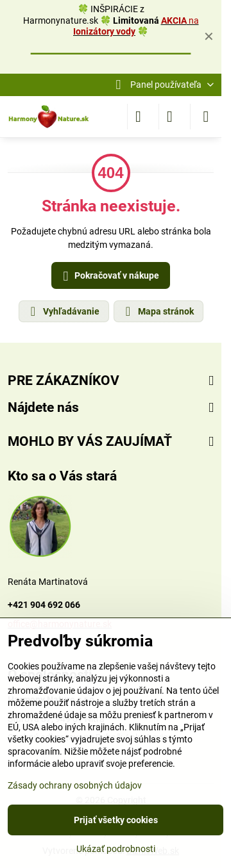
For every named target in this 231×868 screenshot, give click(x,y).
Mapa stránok (158, 311)
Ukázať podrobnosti (116, 849)
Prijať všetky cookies (116, 820)
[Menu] (206, 117)
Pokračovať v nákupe (109, 276)
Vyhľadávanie (63, 311)
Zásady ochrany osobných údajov (75, 785)
